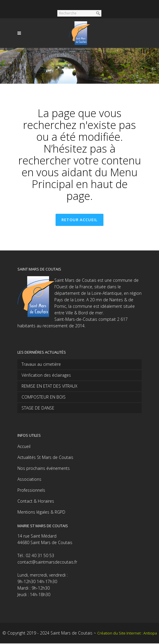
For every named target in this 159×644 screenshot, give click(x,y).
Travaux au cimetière (41, 365)
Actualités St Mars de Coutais (45, 458)
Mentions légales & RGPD (41, 513)
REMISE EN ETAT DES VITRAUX (50, 387)
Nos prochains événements (44, 469)
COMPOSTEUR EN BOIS (44, 398)
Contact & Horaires (36, 502)
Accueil (24, 447)
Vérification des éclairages (46, 376)
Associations (29, 480)
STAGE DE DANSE (38, 408)
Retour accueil (79, 220)
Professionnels (31, 491)
